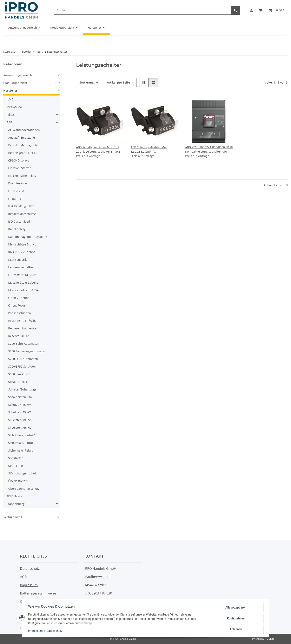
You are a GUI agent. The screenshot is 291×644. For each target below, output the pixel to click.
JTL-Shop (270, 639)
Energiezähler (18, 183)
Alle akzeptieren (235, 608)
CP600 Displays (19, 160)
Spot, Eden (16, 466)
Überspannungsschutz (24, 489)
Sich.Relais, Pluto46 (22, 443)
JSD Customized (19, 221)
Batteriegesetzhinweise (38, 593)
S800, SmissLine (19, 374)
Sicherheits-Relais (21, 450)
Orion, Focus (17, 305)
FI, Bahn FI (15, 199)
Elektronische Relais (22, 176)
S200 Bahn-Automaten (24, 344)
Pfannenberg (16, 504)
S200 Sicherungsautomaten (27, 351)
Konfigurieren (235, 619)
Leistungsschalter (21, 267)
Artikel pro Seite (118, 82)
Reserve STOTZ (19, 336)
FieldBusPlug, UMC (21, 206)
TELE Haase (14, 496)
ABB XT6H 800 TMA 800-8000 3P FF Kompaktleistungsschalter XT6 (209, 149)
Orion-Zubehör (19, 298)
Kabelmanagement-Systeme (28, 237)
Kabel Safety (17, 229)
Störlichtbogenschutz (23, 473)
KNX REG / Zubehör (22, 252)
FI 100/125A (16, 191)
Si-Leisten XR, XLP (20, 428)
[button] (251, 10)
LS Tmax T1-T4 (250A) (23, 275)
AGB (23, 577)
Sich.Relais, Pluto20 (22, 435)
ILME (10, 99)
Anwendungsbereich (18, 75)
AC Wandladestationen (24, 130)
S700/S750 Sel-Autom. (23, 366)
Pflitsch (12, 115)
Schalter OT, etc (19, 382)
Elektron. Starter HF (22, 168)
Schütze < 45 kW (19, 405)
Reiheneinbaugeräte (22, 328)
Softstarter (16, 458)
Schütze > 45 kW (19, 412)
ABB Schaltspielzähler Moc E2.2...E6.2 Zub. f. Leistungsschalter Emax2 (149, 149)
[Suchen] (142, 10)
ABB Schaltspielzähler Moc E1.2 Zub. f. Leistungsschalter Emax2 (98, 149)
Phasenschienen (20, 313)
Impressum (36, 631)
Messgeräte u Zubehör (24, 282)
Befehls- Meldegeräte (23, 145)
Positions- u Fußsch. (22, 321)
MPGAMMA (14, 107)
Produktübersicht (15, 83)
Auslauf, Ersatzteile (22, 137)
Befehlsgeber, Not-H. (23, 153)
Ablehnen (235, 629)
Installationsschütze (22, 214)
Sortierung (87, 82)
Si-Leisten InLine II (21, 420)
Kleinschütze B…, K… (22, 244)
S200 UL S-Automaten (23, 359)
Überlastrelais (18, 481)
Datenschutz (55, 631)
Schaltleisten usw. (21, 397)
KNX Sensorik (17, 260)
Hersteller (10, 90)
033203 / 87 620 (100, 593)
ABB (9, 122)
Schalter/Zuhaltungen (23, 389)
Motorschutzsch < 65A (24, 290)
